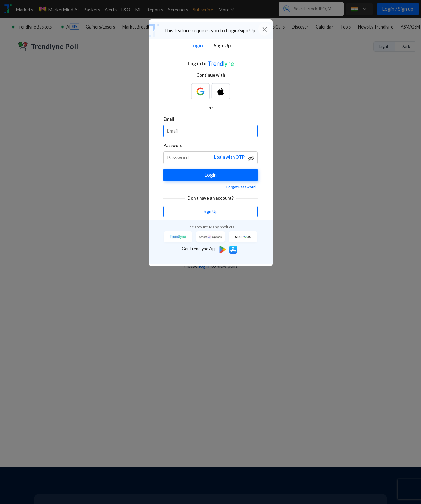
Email (169, 119)
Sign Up (210, 211)
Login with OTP (229, 157)
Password (173, 145)
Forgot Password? (242, 187)
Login (211, 175)
